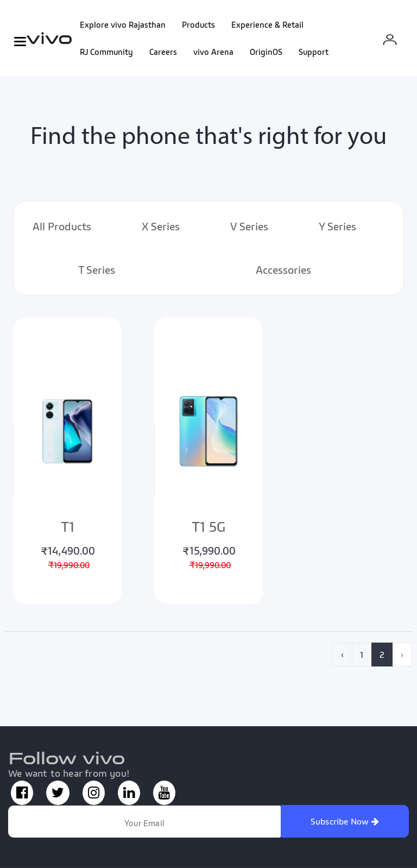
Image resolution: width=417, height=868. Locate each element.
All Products (62, 227)
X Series (161, 227)
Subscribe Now (345, 821)
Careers (163, 52)
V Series (249, 227)
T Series (97, 270)
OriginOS (266, 52)
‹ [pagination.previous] (342, 655)
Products (198, 24)
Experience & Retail (267, 24)
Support (314, 52)
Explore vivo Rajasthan (123, 24)
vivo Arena (213, 52)
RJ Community (106, 52)
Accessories (283, 270)
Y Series (337, 227)
